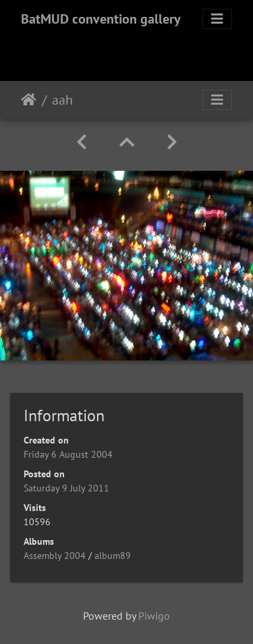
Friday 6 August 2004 (68, 454)
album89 (113, 556)
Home (29, 100)
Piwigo (154, 616)
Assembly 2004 (55, 556)
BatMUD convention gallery (101, 19)
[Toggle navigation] (217, 19)
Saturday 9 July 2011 (66, 488)
